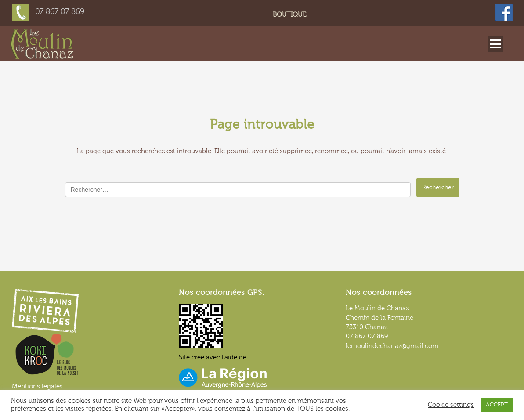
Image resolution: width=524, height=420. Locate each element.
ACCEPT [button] (497, 405)
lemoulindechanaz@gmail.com (392, 346)
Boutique (289, 15)
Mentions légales (37, 386)
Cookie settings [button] (451, 405)
